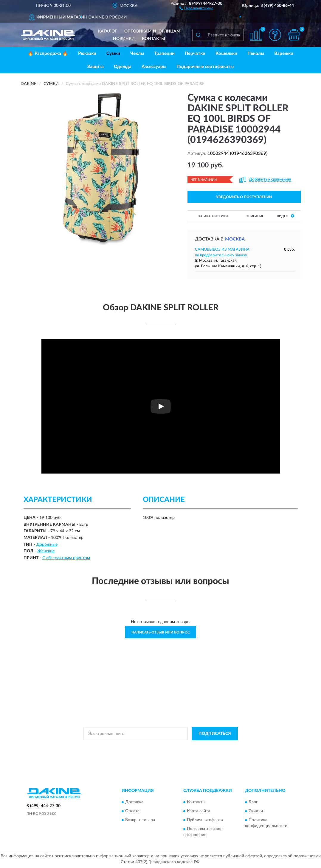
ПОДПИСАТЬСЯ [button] (215, 734)
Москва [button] (235, 239)
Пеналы (256, 54)
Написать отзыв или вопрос (161, 632)
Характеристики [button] (213, 216)
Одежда (123, 67)
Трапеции (164, 54)
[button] (196, 8)
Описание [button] (255, 216)
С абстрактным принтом (66, 558)
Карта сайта (199, 811)
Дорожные (47, 545)
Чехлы (137, 54)
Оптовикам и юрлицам (152, 31)
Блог (253, 802)
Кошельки (226, 54)
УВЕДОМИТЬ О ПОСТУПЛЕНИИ (244, 197)
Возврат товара (140, 820)
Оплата (132, 811)
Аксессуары (154, 67)
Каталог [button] (108, 31)
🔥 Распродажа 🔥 (48, 54)
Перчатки (195, 54)
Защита (96, 67)
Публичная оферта (205, 820)
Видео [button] (286, 216)
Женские (46, 551)
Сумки (113, 54)
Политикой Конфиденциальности (161, 747)
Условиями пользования (213, 747)
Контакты (153, 39)
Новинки (124, 39)
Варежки (284, 54)
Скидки (256, 811)
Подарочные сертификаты (205, 67)
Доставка (134, 802)
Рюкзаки (87, 54)
